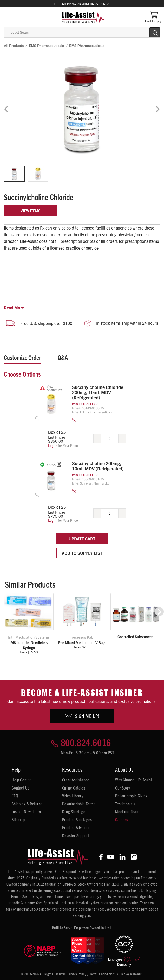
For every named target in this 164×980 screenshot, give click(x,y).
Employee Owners (131, 974)
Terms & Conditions (103, 974)
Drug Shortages (75, 811)
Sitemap (18, 819)
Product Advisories (77, 827)
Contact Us (21, 788)
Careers (122, 819)
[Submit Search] (149, 32)
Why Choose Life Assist (134, 780)
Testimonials (125, 804)
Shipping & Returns (27, 804)
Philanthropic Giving (131, 796)
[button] (159, 612)
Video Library (73, 796)
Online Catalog (74, 788)
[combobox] (82, 32)
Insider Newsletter (27, 811)
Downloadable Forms (79, 804)
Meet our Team (127, 811)
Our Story (123, 788)
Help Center (21, 780)
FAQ (15, 796)
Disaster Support (76, 835)
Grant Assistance (76, 780)
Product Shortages (77, 819)
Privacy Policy (77, 974)
